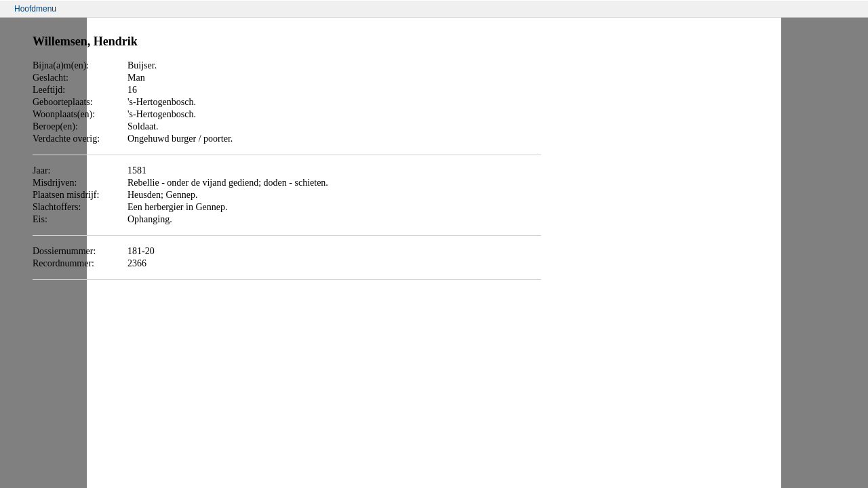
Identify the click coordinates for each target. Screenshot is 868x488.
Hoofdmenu (35, 9)
